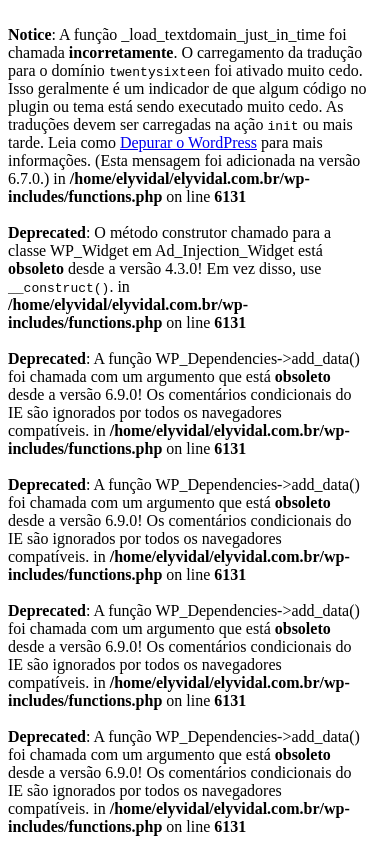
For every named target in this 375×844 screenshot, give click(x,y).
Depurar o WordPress (188, 142)
